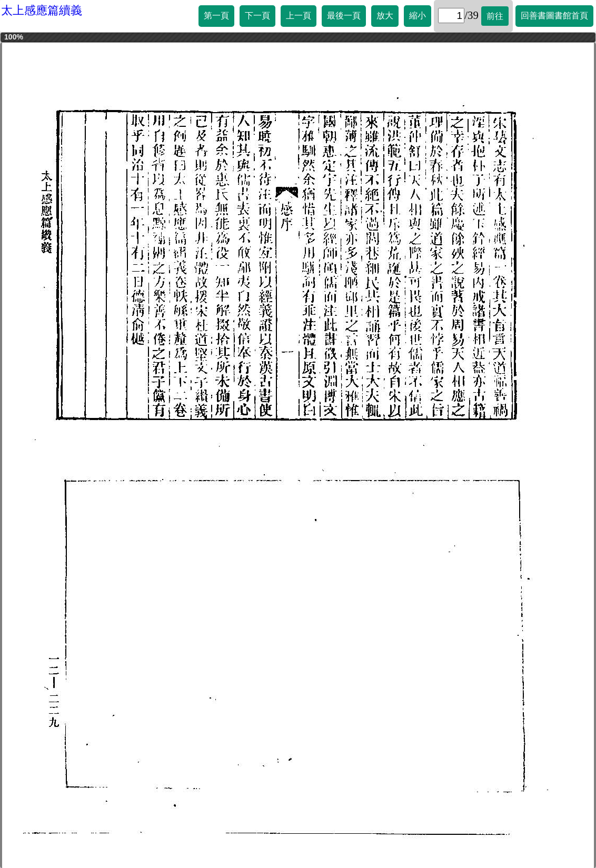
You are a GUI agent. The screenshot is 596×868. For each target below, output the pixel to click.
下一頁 (257, 16)
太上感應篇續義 (42, 10)
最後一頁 (344, 16)
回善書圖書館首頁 (554, 16)
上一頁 (299, 16)
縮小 (418, 16)
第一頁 (216, 16)
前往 (495, 16)
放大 (385, 16)
